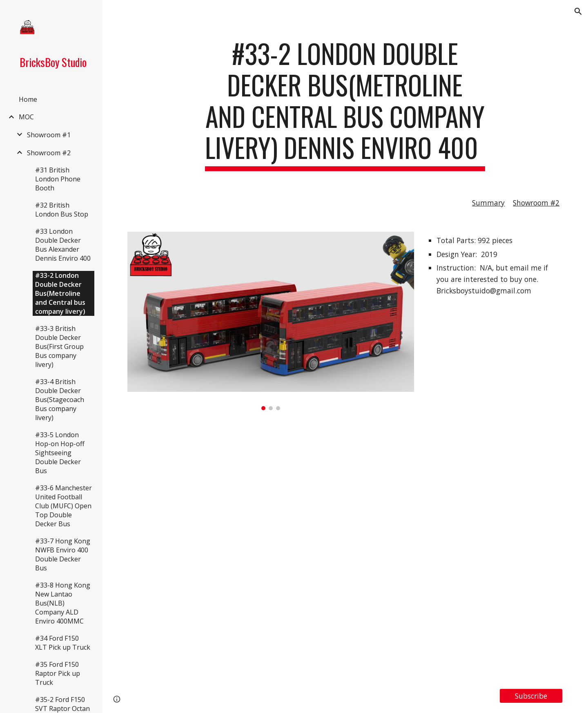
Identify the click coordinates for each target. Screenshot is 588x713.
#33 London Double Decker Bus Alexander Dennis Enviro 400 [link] (63, 245)
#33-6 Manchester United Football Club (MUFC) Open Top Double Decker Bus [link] (63, 506)
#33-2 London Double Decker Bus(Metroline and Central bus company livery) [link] (60, 293)
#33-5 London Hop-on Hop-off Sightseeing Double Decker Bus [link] (60, 453)
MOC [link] (26, 117)
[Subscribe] (531, 696)
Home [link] (28, 99)
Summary (488, 203)
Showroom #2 (536, 203)
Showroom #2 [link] (49, 153)
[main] (345, 104)
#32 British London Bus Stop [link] (62, 210)
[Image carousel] (271, 321)
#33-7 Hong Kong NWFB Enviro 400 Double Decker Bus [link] (63, 554)
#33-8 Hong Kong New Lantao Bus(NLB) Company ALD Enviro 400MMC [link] (63, 603)
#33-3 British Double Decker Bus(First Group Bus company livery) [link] (59, 346)
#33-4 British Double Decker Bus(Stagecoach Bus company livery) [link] (60, 400)
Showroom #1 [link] (49, 135)
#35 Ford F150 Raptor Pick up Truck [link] (58, 673)
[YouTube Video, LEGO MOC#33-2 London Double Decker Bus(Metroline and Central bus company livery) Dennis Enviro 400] (345, 549)
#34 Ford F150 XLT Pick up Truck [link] (63, 643)
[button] (578, 11)
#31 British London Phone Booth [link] (58, 179)
